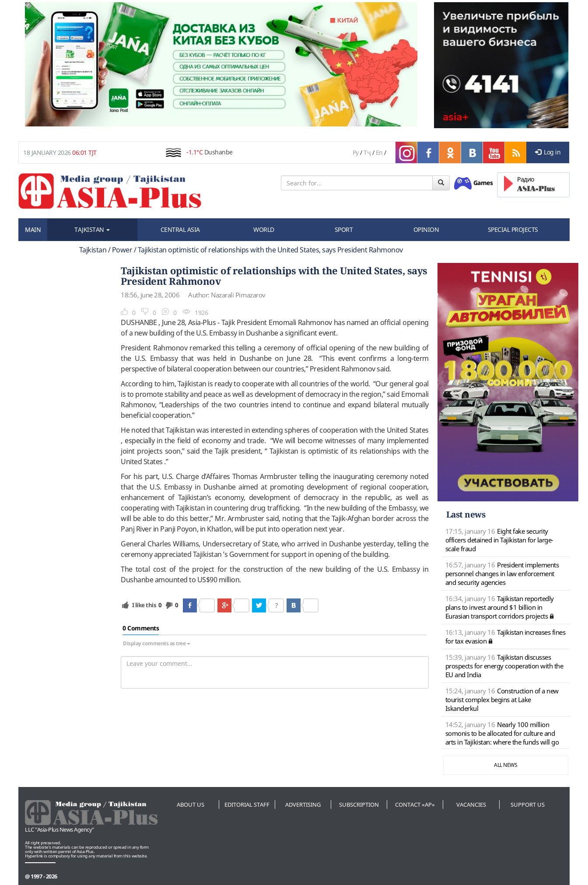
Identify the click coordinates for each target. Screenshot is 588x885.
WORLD (264, 229)
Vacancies (471, 805)
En (379, 152)
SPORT (344, 229)
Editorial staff (247, 805)
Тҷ (367, 152)
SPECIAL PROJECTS (513, 229)
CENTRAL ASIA (180, 229)
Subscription (359, 805)
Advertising (303, 805)
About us (191, 805)
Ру (356, 152)
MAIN (33, 229)
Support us (528, 805)
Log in (548, 152)
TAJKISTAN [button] (92, 229)
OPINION (426, 229)
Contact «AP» (415, 805)
